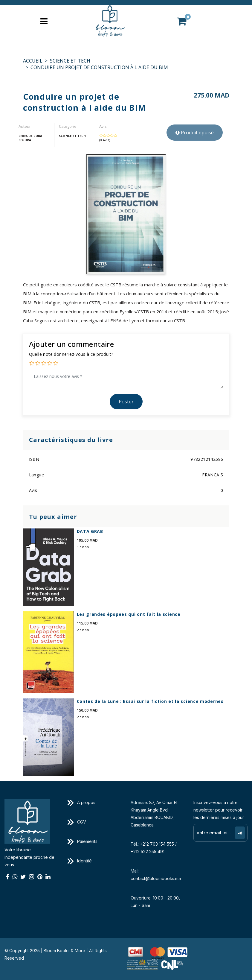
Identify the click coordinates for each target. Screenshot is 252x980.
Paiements (83, 841)
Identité (80, 861)
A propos (81, 802)
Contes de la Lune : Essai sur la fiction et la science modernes (150, 701)
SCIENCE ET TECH (70, 61)
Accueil (33, 61)
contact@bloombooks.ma (156, 878)
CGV (77, 822)
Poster (126, 402)
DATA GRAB (90, 531)
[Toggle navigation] (44, 21)
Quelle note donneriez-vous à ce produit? (71, 354)
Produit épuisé (195, 133)
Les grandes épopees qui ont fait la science (129, 614)
